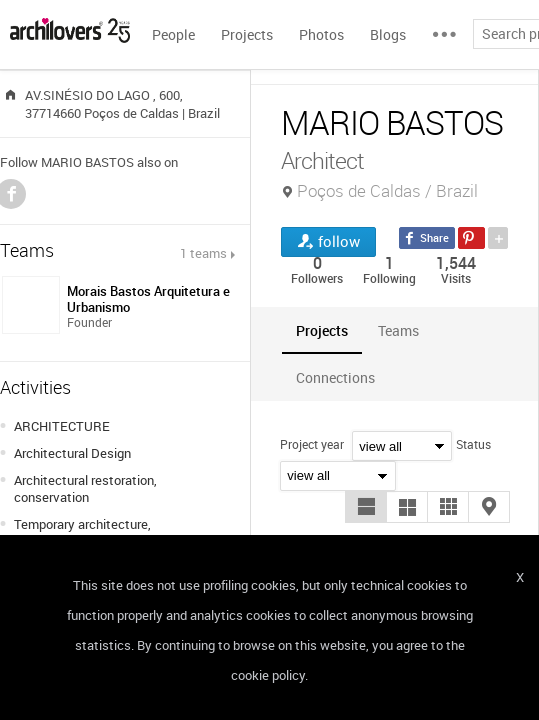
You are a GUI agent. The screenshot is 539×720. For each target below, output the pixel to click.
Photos (321, 34)
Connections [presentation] (335, 377)
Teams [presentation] (398, 330)
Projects (247, 34)
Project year (312, 444)
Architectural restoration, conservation (85, 488)
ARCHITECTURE (62, 426)
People (173, 34)
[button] (366, 507)
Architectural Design (72, 453)
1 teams (203, 253)
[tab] (322, 330)
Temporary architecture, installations (82, 532)
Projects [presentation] (322, 330)
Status (473, 444)
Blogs (388, 34)
